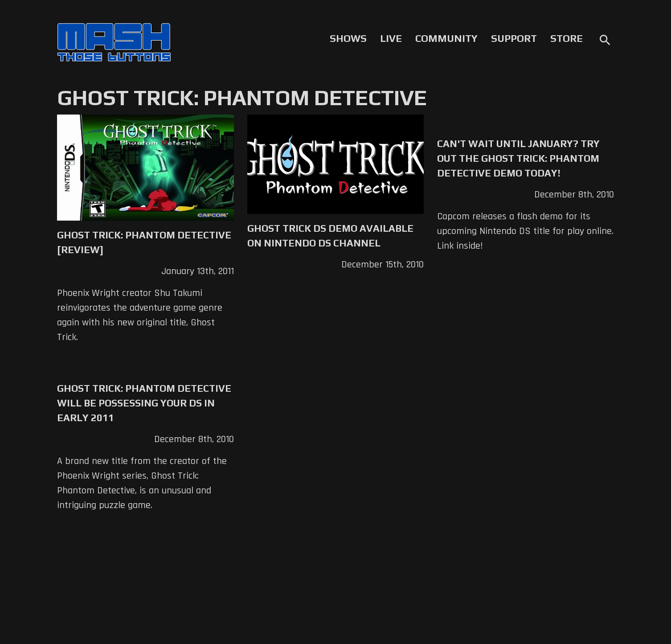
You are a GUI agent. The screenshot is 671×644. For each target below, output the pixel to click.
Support (514, 38)
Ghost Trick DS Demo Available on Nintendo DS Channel (330, 236)
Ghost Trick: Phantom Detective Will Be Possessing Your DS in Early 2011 (144, 403)
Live (391, 38)
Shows (348, 38)
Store (567, 38)
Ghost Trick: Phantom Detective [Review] (144, 242)
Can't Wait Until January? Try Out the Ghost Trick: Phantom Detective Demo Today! (518, 158)
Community (446, 38)
